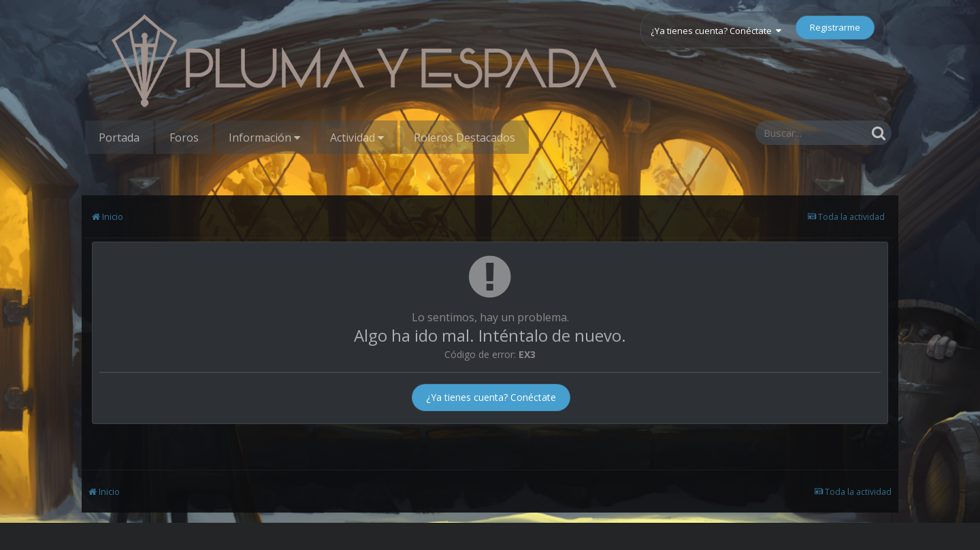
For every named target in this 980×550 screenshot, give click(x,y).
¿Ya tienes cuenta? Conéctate (716, 31)
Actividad (357, 137)
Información (264, 137)
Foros (184, 137)
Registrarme (835, 27)
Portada (119, 137)
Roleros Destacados (464, 137)
